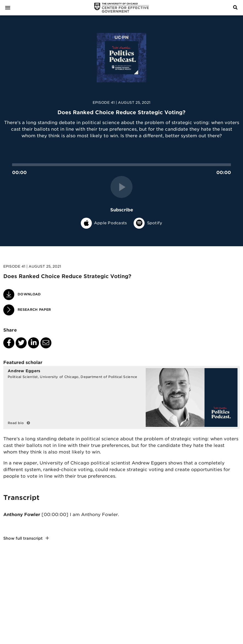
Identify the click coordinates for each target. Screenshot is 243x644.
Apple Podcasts (104, 223)
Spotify (148, 223)
